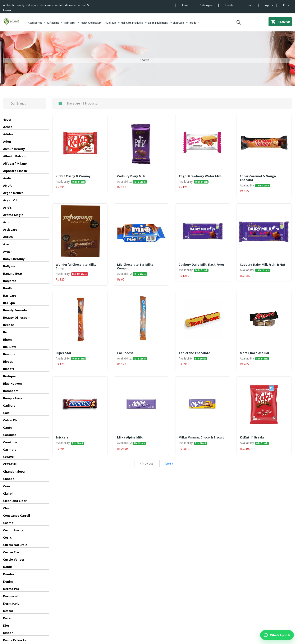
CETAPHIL (10, 464)
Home (185, 5)
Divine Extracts (15, 640)
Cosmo (8, 523)
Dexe (7, 618)
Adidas (8, 134)
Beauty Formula (15, 310)
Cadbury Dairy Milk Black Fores (202, 265)
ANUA (7, 186)
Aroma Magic (13, 215)
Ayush (8, 252)
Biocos (8, 361)
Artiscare (10, 230)
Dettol (8, 611)
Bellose (9, 325)
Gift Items (55, 23)
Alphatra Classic (15, 171)
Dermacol (10, 596)
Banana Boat (13, 274)
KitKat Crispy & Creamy (73, 176)
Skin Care (180, 23)
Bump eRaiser (13, 398)
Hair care (71, 23)
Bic (5, 332)
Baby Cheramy (14, 259)
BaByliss (9, 266)
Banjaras (10, 281)
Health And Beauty (93, 23)
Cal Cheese (125, 353)
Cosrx (7, 537)
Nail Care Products (134, 23)
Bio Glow (10, 347)
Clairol (8, 493)
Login (267, 5)
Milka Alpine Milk (130, 437)
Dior (6, 625)
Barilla (8, 288)
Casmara (10, 449)
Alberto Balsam (15, 156)
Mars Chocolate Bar (255, 353)
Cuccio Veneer (14, 559)
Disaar (8, 633)
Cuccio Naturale (15, 545)
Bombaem (11, 391)
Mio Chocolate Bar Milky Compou (135, 266)
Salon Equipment (160, 23)
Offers (249, 5)
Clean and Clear (15, 501)
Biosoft (9, 369)
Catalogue (206, 5)
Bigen (7, 339)
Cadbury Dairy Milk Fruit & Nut (263, 265)
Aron (7, 222)
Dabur (8, 567)
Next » (169, 464)
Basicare (10, 295)
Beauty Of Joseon (16, 317)
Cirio (6, 486)
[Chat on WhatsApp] (277, 635)
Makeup (113, 23)
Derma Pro (11, 589)
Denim (8, 581)
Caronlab (10, 435)
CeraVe (8, 457)
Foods (195, 23)
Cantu (8, 427)
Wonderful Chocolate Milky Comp (76, 266)
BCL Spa (9, 303)
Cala (6, 413)
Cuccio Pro (11, 552)
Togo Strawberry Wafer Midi (200, 176)
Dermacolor (12, 603)
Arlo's (7, 208)
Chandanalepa (14, 471)
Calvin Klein (12, 420)
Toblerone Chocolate (194, 353)
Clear (7, 508)
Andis (7, 178)
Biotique (9, 376)
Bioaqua (9, 354)
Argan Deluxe (13, 193)
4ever (7, 120)
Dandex (9, 574)
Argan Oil (10, 200)
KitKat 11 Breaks (252, 437)
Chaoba (9, 479)
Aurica (8, 237)
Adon (7, 142)
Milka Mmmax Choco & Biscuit (201, 437)
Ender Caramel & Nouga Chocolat (258, 178)
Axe (6, 244)
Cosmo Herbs (13, 530)
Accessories (37, 23)
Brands (229, 5)
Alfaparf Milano (15, 164)
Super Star (63, 353)
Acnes (8, 127)
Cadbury (9, 405)
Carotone (10, 442)
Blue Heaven (12, 383)
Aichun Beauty (14, 149)
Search (145, 60)
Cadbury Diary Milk (131, 176)
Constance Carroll (17, 515)
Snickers (62, 437)
